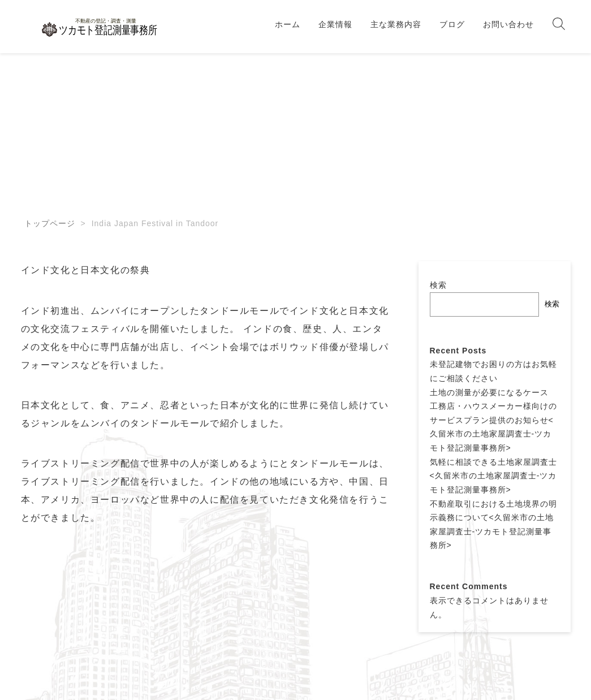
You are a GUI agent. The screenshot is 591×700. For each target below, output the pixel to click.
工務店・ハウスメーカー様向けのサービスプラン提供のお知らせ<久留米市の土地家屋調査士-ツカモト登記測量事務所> (493, 427)
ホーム (288, 24)
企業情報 (335, 24)
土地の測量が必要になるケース (489, 392)
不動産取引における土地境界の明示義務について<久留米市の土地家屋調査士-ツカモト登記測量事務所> (493, 525)
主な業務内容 (396, 24)
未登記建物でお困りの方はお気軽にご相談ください (493, 371)
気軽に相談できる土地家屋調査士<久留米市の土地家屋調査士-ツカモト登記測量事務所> (493, 476)
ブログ (452, 24)
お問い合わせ (508, 24)
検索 (438, 285)
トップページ (50, 223)
